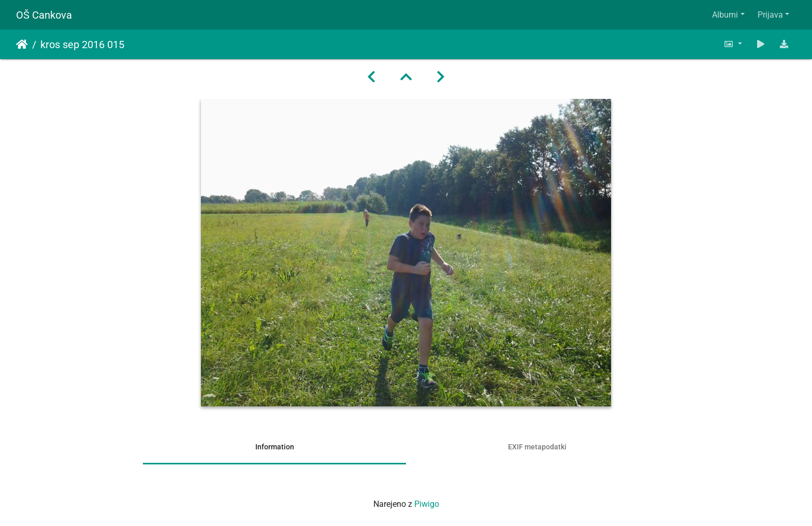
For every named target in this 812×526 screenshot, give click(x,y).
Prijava (770, 15)
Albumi (725, 15)
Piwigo (427, 504)
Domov (22, 45)
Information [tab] (275, 447)
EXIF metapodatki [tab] (537, 447)
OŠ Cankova (44, 15)
